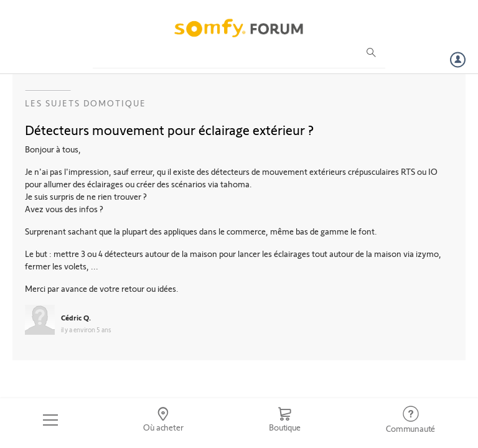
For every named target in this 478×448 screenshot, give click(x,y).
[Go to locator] (164, 420)
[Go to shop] (284, 420)
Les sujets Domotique (86, 103)
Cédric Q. (76, 317)
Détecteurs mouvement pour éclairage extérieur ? (169, 129)
